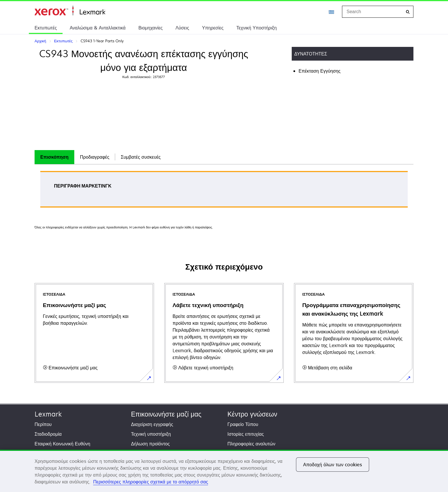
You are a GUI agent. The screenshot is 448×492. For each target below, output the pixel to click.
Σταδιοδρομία (48, 434)
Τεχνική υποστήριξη (151, 434)
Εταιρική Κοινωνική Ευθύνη (62, 444)
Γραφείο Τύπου (243, 424)
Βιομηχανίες (150, 28)
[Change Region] (332, 12)
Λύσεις (182, 28)
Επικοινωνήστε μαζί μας (166, 414)
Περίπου (43, 424)
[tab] (54, 157)
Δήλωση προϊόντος (151, 444)
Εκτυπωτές (46, 28)
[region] (224, 471)
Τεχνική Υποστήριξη (256, 28)
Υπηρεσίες (213, 28)
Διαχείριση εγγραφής (152, 424)
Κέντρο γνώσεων (252, 414)
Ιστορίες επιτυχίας (246, 434)
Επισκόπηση (54, 157)
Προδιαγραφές (95, 157)
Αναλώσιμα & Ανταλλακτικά (98, 28)
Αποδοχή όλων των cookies (333, 465)
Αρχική (70, 11)
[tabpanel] (224, 191)
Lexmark (48, 414)
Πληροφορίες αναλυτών (251, 444)
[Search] (408, 12)
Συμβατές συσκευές (141, 157)
